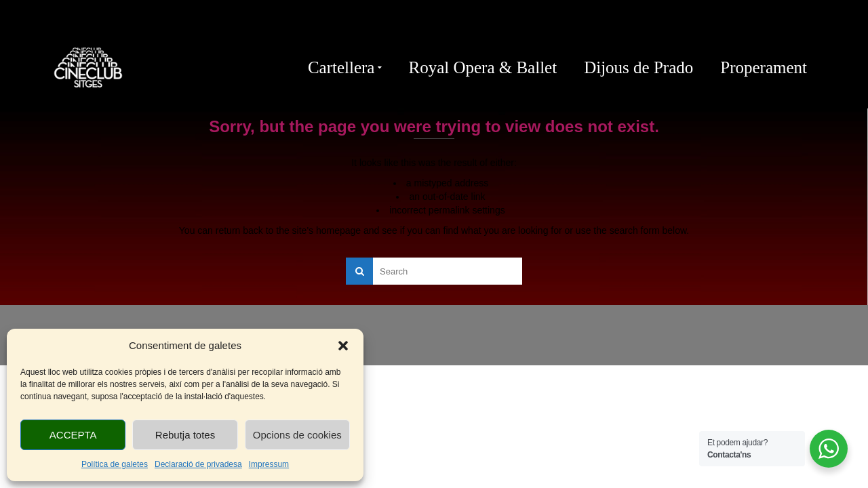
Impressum (269, 464)
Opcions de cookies (297, 435)
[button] (343, 346)
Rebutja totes (185, 435)
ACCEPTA (73, 435)
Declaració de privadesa (198, 464)
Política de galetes (115, 464)
